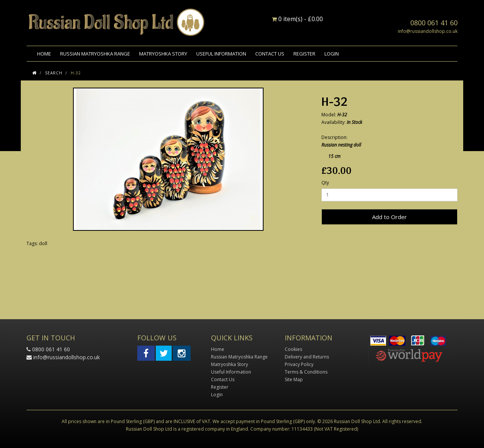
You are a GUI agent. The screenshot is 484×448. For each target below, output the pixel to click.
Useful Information (221, 54)
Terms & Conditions (306, 372)
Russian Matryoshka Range (95, 54)
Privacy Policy (299, 364)
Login (332, 54)
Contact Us (270, 54)
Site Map (294, 379)
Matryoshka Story (163, 54)
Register (304, 54)
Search (54, 73)
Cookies (293, 349)
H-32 (76, 73)
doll (43, 243)
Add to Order (389, 217)
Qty (325, 183)
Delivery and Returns (307, 357)
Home (44, 54)
